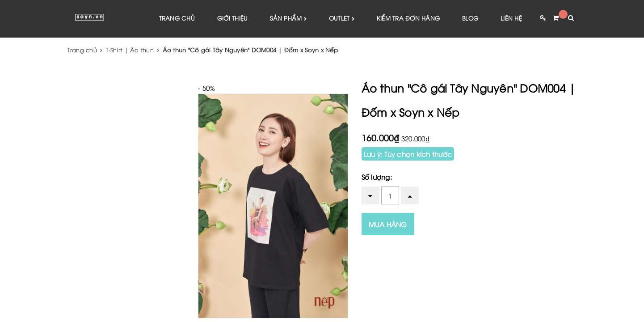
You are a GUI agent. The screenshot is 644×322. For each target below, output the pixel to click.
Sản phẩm (288, 19)
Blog (470, 18)
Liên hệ (511, 18)
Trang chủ (177, 18)
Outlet (342, 19)
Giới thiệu (233, 18)
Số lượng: (377, 177)
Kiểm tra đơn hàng (408, 18)
